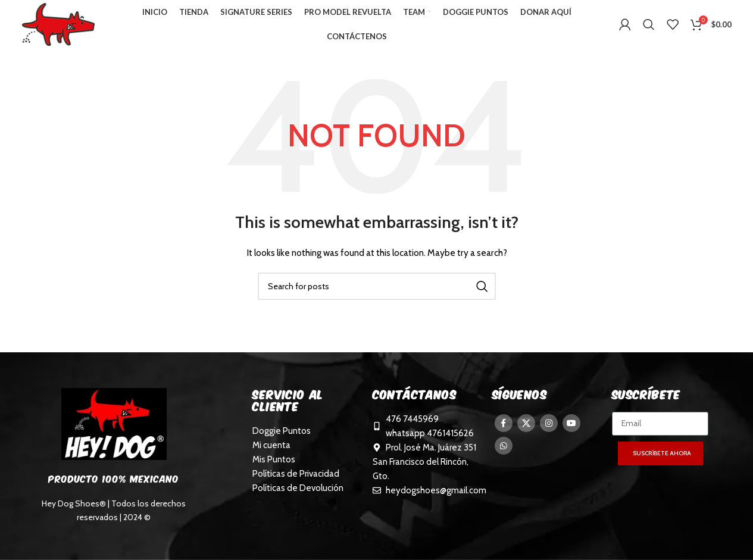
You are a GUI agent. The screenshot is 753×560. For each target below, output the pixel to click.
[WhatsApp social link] (504, 451)
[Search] (649, 27)
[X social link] (526, 428)
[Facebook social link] (504, 428)
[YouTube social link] (571, 428)
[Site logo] (63, 26)
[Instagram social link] (549, 428)
